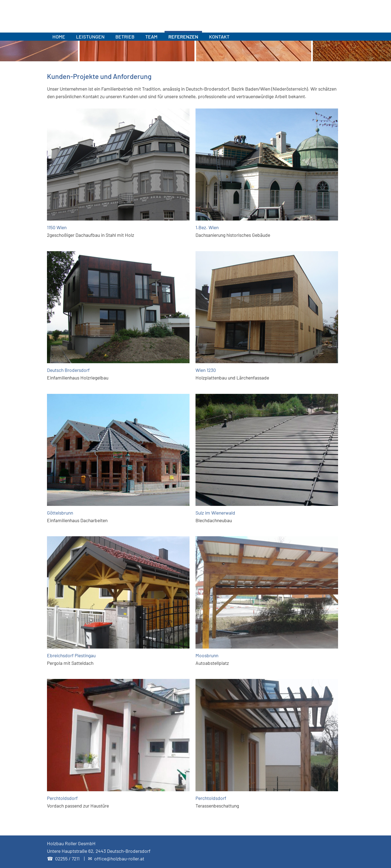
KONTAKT (219, 37)
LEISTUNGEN (90, 37)
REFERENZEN (183, 37)
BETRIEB (125, 37)
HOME (59, 37)
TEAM (151, 37)
